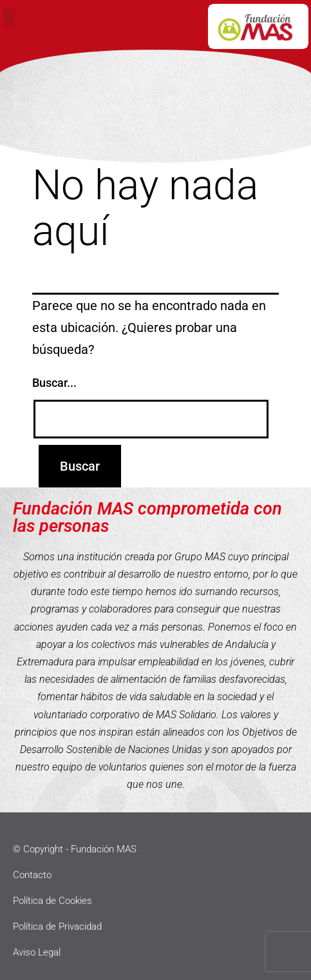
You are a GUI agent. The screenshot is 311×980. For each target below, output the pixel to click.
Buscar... (54, 383)
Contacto (32, 875)
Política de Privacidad (57, 926)
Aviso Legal (37, 952)
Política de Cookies (52, 901)
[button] (9, 18)
